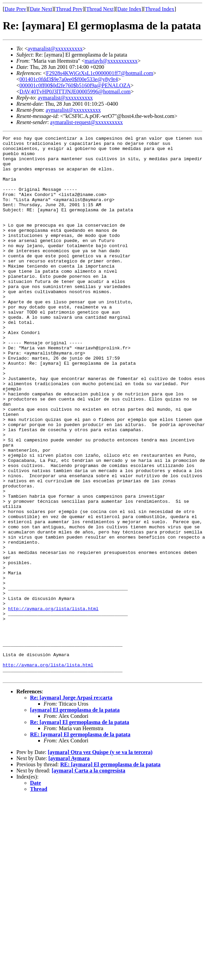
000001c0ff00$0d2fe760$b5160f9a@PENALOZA (75, 85)
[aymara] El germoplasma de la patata (75, 818)
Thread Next (100, 9)
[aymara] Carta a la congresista (89, 879)
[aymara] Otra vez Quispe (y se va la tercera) (100, 861)
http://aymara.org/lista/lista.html (53, 704)
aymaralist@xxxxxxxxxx (55, 49)
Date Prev (15, 9)
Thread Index (160, 9)
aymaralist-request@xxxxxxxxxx (86, 122)
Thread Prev (69, 9)
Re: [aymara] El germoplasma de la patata (80, 831)
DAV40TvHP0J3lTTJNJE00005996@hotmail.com (75, 92)
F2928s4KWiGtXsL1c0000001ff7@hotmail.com (100, 73)
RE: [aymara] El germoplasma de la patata (80, 843)
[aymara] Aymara (69, 867)
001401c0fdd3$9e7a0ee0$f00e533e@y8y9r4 (69, 79)
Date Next (41, 9)
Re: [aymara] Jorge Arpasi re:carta (71, 806)
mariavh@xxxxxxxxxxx (111, 61)
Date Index (129, 9)
